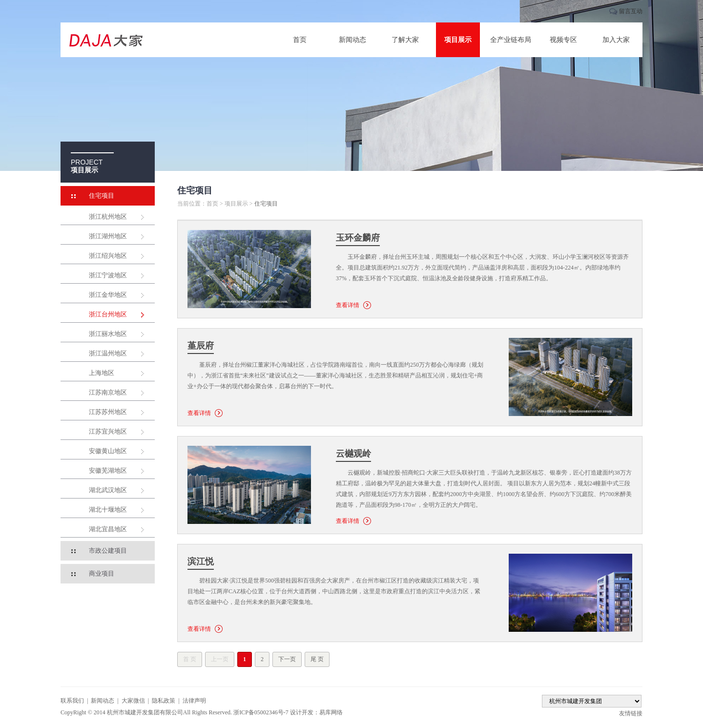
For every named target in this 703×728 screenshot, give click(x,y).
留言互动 (631, 11)
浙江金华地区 (108, 295)
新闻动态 (352, 40)
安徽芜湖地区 (108, 470)
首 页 (190, 659)
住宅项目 (102, 196)
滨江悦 (201, 562)
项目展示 (458, 40)
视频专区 (563, 40)
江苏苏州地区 (108, 412)
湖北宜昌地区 (108, 529)
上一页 (220, 659)
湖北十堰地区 (108, 510)
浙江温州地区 (108, 353)
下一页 (287, 659)
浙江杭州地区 (108, 217)
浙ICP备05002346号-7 (261, 712)
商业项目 (102, 573)
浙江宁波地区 (108, 275)
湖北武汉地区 (108, 490)
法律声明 (194, 701)
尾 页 (317, 659)
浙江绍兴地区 (108, 256)
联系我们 (72, 701)
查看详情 (348, 305)
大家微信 (133, 701)
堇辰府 (201, 346)
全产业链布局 (511, 40)
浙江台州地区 (108, 314)
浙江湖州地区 (108, 236)
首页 (300, 40)
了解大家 (405, 40)
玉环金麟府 (358, 238)
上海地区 (102, 373)
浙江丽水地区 (108, 334)
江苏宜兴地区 (108, 431)
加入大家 (616, 40)
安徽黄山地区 (108, 451)
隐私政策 (164, 701)
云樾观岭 (353, 454)
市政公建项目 (108, 551)
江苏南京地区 (108, 392)
